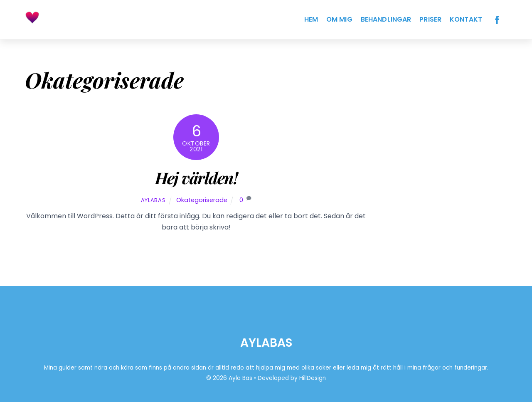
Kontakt (466, 19)
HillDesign (313, 378)
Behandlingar (386, 19)
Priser (430, 19)
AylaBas (153, 200)
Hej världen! (196, 178)
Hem (311, 19)
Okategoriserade (202, 200)
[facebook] (497, 19)
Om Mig (339, 19)
